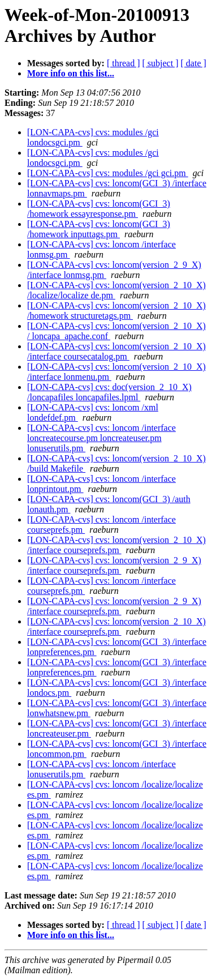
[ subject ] (161, 63)
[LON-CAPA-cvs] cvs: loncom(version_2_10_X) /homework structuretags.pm (116, 311)
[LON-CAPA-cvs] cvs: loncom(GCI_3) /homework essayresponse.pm (99, 209)
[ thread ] (124, 63)
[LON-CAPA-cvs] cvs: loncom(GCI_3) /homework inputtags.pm (99, 229)
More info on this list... (71, 73)
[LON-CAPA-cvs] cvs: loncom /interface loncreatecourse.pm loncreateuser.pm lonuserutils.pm (101, 438)
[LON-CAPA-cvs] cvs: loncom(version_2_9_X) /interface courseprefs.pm (114, 565)
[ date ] (194, 63)
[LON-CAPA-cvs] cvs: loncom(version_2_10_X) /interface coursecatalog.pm (116, 351)
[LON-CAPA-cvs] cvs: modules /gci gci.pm (108, 173)
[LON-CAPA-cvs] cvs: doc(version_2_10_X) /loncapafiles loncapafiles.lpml (109, 392)
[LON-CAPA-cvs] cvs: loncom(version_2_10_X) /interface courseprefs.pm (116, 545)
